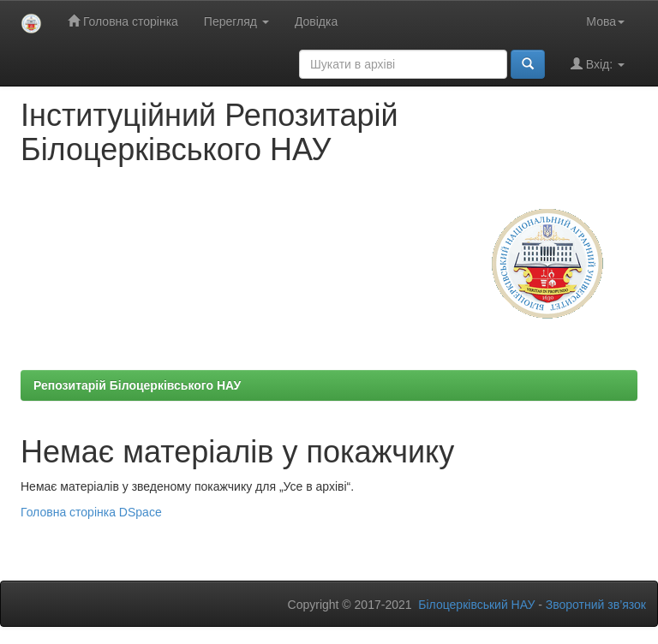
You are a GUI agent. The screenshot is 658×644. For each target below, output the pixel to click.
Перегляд (236, 21)
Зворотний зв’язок (596, 605)
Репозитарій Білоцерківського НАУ (137, 385)
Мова (605, 21)
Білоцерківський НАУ (476, 605)
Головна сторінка (123, 21)
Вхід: (598, 64)
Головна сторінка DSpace (91, 512)
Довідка (316, 21)
